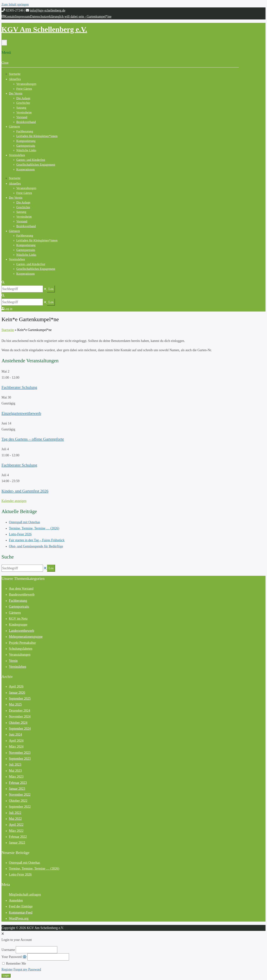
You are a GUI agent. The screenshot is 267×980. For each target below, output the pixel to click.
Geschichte (23, 103)
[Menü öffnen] (4, 43)
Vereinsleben (17, 155)
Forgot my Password (27, 969)
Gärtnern (14, 127)
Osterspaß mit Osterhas (24, 522)
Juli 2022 (15, 813)
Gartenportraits (26, 146)
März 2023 (16, 777)
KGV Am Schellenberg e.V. (44, 29)
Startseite (15, 74)
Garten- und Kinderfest (31, 160)
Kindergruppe (18, 625)
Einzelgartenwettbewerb (21, 413)
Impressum (23, 17)
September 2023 (20, 759)
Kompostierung (26, 141)
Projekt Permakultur (22, 643)
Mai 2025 (15, 704)
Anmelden (16, 900)
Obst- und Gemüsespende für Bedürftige (36, 546)
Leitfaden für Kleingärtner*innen (37, 136)
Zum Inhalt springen (15, 4)
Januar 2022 (17, 843)
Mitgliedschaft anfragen (25, 895)
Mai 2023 (15, 771)
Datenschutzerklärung (45, 17)
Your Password (12, 957)
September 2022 (20, 807)
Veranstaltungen (26, 84)
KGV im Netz (18, 619)
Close (5, 63)
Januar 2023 (17, 789)
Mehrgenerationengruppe (26, 637)
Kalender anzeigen (14, 501)
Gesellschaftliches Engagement (36, 165)
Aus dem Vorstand (21, 589)
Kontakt (10, 17)
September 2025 (20, 699)
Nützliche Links (26, 150)
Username (8, 950)
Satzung (21, 108)
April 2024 (16, 741)
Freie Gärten (24, 89)
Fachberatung (25, 131)
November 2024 (20, 717)
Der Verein (16, 93)
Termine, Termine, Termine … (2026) (34, 528)
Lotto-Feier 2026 (20, 534)
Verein (13, 661)
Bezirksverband (26, 122)
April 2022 (16, 825)
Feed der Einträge (21, 906)
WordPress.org (19, 918)
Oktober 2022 (18, 801)
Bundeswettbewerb (22, 594)
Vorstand (22, 117)
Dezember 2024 (19, 711)
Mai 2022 (15, 819)
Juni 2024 (15, 734)
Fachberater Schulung (19, 387)
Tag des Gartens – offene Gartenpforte (33, 439)
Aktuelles (15, 79)
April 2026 (16, 686)
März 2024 (16, 747)
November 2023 (20, 753)
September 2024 (20, 729)
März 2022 (16, 831)
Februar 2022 (18, 837)
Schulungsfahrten (21, 649)
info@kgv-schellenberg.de (48, 10)
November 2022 (20, 795)
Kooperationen (25, 169)
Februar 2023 (18, 783)
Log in (7, 309)
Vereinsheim (24, 112)
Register (7, 969)
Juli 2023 (15, 765)
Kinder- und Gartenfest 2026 (25, 491)
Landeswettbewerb (22, 631)
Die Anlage (23, 98)
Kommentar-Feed (21, 913)
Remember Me (14, 963)
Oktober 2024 (18, 723)
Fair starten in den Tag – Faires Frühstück (37, 540)
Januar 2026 (17, 693)
